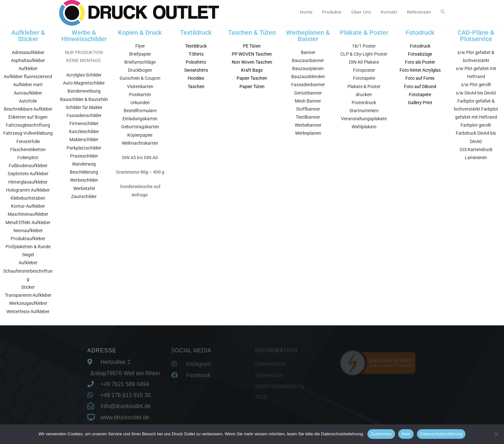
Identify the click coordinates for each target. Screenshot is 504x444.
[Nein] (496, 434)
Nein (406, 434)
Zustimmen (381, 434)
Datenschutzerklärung (441, 434)
